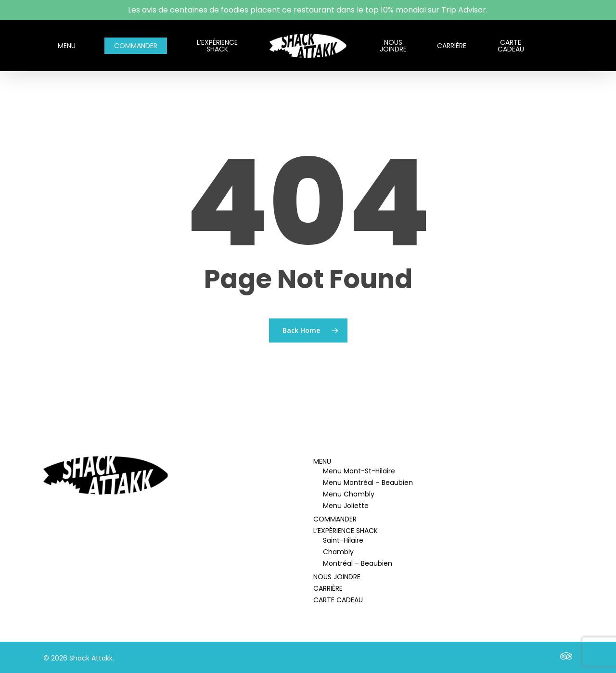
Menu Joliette (346, 506)
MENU (322, 461)
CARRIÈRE (328, 588)
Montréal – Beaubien (358, 563)
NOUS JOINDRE (337, 577)
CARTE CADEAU (338, 600)
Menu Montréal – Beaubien (368, 483)
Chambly (338, 552)
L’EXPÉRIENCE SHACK (346, 531)
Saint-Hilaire (343, 540)
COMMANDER (335, 519)
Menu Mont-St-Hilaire (359, 471)
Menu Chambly (349, 494)
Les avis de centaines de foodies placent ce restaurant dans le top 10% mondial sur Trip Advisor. (308, 10)
